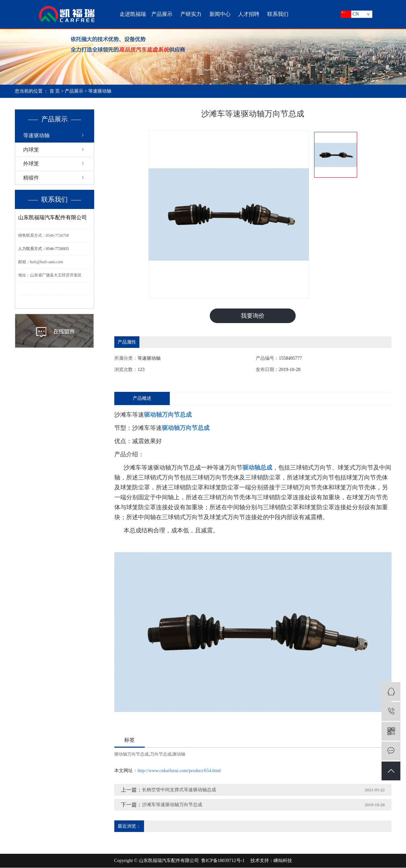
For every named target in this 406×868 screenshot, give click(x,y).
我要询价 (253, 316)
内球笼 (31, 150)
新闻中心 (220, 14)
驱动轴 (179, 754)
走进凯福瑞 (133, 14)
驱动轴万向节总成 (131, 754)
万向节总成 (161, 754)
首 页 (55, 91)
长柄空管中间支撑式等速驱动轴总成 (179, 790)
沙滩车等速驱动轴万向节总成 (172, 805)
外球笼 (31, 164)
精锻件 (31, 178)
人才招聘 (249, 14)
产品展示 (162, 14)
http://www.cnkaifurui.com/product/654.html (179, 771)
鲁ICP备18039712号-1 (223, 861)
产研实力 (191, 14)
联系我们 (278, 14)
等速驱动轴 (100, 91)
